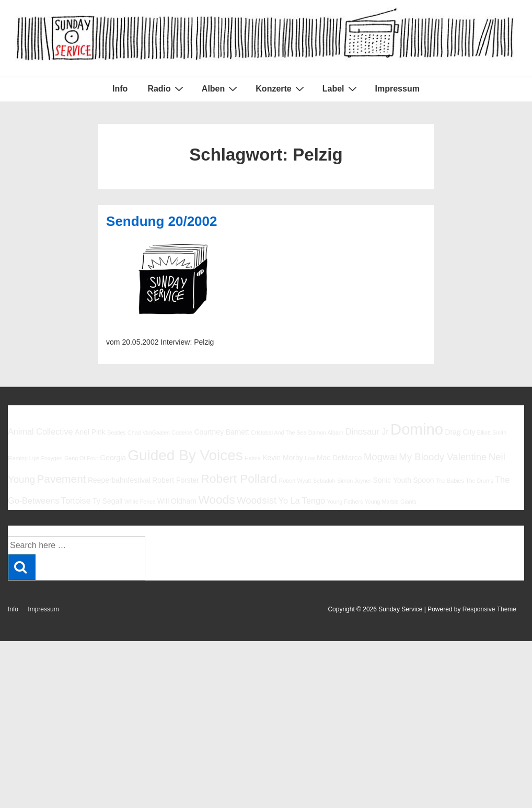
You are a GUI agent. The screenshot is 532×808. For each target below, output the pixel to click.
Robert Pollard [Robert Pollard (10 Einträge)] (239, 479)
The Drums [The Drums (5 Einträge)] (479, 481)
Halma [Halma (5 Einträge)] (253, 458)
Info (120, 89)
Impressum (397, 89)
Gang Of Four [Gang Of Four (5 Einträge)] (81, 458)
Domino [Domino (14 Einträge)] (417, 429)
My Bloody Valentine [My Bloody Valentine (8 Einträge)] (443, 457)
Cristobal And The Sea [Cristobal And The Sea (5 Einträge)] (279, 433)
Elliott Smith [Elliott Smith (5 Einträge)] (492, 433)
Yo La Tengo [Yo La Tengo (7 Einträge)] (302, 500)
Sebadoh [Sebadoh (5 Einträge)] (324, 481)
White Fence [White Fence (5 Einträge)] (140, 502)
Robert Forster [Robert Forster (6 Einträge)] (176, 480)
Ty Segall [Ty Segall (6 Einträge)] (107, 501)
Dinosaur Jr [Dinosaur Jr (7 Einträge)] (367, 431)
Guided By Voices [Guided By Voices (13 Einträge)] (185, 455)
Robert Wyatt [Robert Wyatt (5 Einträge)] (295, 481)
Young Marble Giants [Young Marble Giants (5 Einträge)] (391, 502)
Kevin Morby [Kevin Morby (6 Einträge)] (282, 458)
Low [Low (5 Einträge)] (310, 458)
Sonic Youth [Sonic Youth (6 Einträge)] (392, 480)
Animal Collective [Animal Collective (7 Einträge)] (41, 431)
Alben (221, 88)
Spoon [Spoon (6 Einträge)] (423, 480)
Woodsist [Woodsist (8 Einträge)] (257, 500)
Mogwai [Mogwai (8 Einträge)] (380, 457)
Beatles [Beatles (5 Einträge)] (117, 433)
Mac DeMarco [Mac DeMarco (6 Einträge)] (339, 458)
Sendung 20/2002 (161, 221)
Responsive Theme (489, 609)
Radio (166, 88)
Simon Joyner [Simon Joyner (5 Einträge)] (354, 481)
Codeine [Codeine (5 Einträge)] (182, 433)
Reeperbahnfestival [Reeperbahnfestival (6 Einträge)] (119, 480)
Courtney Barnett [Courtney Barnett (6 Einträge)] (221, 432)
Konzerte (281, 88)
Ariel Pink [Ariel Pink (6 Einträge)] (90, 432)
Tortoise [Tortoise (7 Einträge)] (76, 500)
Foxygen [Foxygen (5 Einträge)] (52, 458)
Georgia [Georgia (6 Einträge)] (113, 458)
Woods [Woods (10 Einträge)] (217, 499)
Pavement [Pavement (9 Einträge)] (61, 479)
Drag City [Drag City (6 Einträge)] (460, 432)
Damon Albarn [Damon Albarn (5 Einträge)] (326, 433)
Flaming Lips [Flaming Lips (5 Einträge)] (24, 458)
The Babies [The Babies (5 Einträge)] (450, 481)
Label (341, 88)
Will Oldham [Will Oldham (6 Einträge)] (177, 501)
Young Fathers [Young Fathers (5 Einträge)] (345, 502)
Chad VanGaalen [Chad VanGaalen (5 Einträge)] (149, 433)
